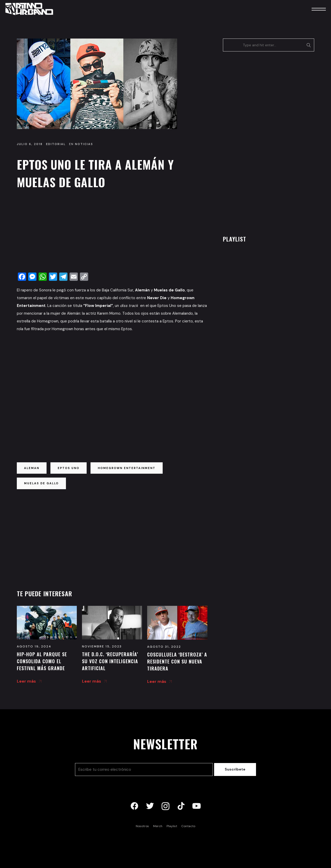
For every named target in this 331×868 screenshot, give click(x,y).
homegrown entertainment (127, 468)
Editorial (56, 144)
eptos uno (69, 468)
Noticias (84, 144)
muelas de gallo (41, 483)
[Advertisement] (112, 232)
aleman (32, 468)
